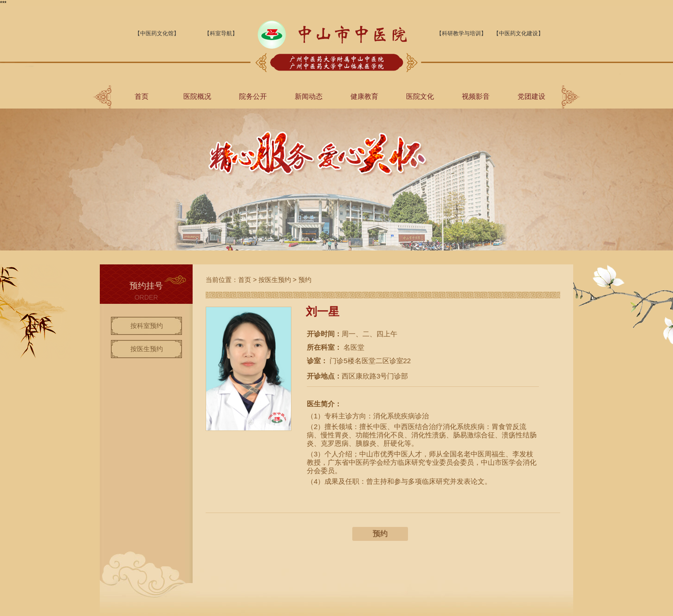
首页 (142, 96)
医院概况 (197, 96)
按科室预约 (147, 326)
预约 (305, 280)
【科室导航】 (221, 33)
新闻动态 (309, 96)
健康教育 (364, 96)
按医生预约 (147, 349)
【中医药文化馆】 (157, 33)
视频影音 (476, 96)
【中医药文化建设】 (518, 33)
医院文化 (420, 96)
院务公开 (253, 96)
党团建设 (531, 96)
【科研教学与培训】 (461, 33)
